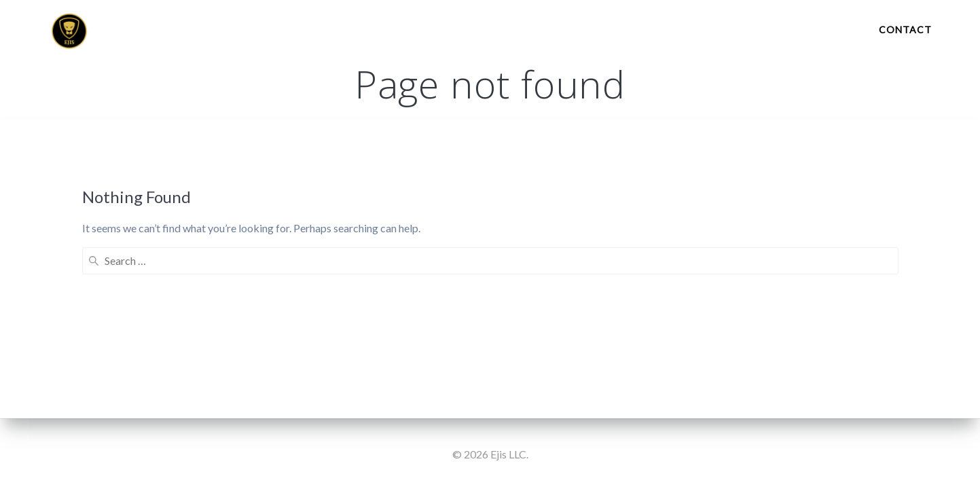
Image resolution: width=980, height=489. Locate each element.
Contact (905, 30)
